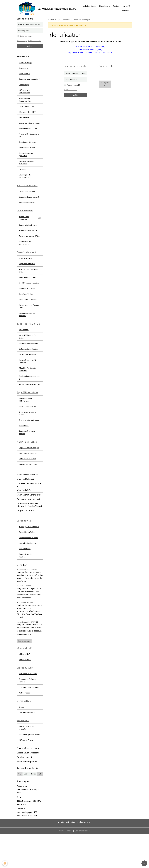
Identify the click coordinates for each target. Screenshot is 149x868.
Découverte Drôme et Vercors (28, 709)
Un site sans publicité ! (28, 200)
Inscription (105, 85)
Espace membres (63, 20)
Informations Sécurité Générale (28, 381)
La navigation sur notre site (30, 205)
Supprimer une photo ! (27, 796)
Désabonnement (24, 791)
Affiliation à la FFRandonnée (25, 93)
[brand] (44, 9)
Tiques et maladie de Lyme (30, 473)
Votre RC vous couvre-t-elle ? (29, 284)
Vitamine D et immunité (27, 501)
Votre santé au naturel (28, 485)
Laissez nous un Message (28, 787)
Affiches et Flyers (26, 774)
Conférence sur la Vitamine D (29, 511)
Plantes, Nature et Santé (29, 490)
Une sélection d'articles (28, 570)
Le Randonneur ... (26, 120)
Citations (23, 177)
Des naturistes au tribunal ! (30, 445)
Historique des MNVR (28, 114)
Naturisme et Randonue (28, 702)
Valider (76, 96)
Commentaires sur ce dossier (27, 457)
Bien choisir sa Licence (28, 291)
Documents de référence (29, 362)
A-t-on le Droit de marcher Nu (30, 141)
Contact (116, 6)
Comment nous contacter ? (30, 80)
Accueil (51, 20)
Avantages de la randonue (29, 553)
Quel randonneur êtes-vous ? (30, 398)
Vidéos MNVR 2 (26, 688)
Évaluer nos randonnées (28, 134)
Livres (21, 737)
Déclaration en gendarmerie (25, 255)
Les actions (24, 69)
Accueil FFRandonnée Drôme (28, 355)
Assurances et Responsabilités (25, 102)
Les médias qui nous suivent (27, 767)
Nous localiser (25, 75)
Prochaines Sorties (87, 6)
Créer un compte (22, 42)
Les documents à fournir (29, 317)
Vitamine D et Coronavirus (29, 521)
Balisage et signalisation (29, 368)
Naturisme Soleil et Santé (29, 479)
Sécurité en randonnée (28, 374)
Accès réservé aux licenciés (26, 406)
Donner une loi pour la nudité (28, 438)
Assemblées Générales (24, 227)
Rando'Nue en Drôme (28, 559)
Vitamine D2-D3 (24, 516)
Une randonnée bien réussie (27, 127)
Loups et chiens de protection (26, 161)
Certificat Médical (26, 311)
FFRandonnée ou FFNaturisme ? (26, 423)
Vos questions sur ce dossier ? (27, 332)
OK (40, 808)
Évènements (24, 450)
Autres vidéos (25, 722)
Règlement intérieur (27, 277)
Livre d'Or (127, 6)
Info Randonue (25, 576)
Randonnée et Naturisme (29, 564)
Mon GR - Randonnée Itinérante (28, 389)
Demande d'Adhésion (28, 305)
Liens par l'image (26, 63)
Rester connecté (73, 86)
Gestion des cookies (83, 865)
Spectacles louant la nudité (30, 717)
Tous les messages (24, 669)
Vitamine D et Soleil (25, 505)
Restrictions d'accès (27, 211)
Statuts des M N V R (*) (28, 240)
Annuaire (126, 11)
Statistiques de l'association (25, 184)
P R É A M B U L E (26, 271)
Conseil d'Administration (29, 234)
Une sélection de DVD (28, 742)
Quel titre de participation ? (29, 298)
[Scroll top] (144, 863)
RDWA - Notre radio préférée (27, 758)
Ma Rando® (24, 348)
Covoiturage (24, 86)
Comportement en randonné (26, 583)
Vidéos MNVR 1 (26, 682)
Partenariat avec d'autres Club (29, 324)
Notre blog (104, 6)
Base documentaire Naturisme (27, 170)
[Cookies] (5, 863)
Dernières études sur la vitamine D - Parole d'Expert (29, 531)
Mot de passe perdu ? (71, 91)
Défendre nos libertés (28, 430)
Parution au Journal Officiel (27, 247)
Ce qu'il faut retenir (25, 537)
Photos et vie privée (27, 154)
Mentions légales (65, 865)
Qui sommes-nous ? (27, 109)
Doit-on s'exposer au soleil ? (29, 525)
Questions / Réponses (28, 148)
